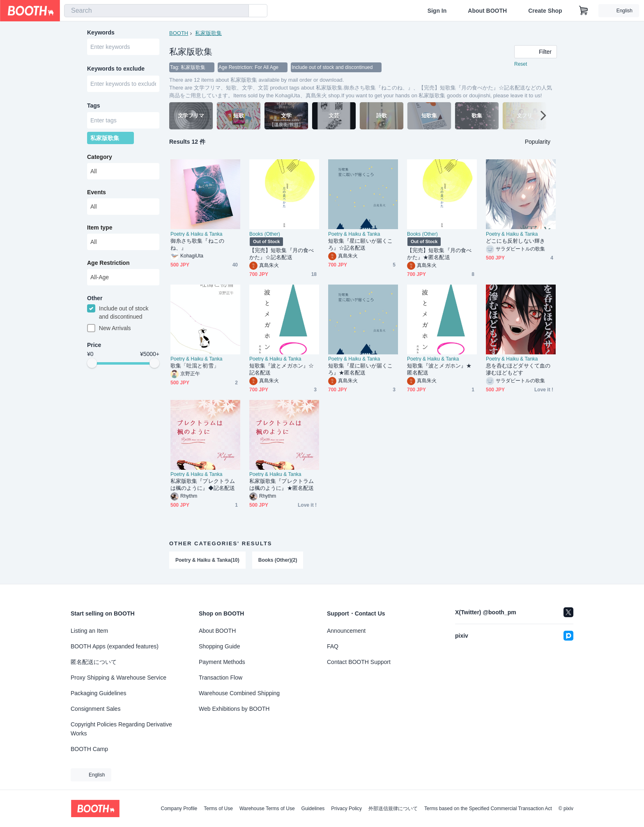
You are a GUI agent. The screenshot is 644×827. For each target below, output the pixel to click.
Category (100, 157)
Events (97, 193)
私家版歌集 (208, 33)
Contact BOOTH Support (359, 662)
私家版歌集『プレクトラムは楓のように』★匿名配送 (282, 485)
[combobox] (156, 11)
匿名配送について (94, 662)
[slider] (92, 364)
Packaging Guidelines (98, 693)
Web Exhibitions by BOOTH (234, 709)
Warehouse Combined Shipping (239, 693)
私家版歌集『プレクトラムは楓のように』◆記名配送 (203, 485)
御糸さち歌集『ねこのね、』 (197, 244)
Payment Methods (222, 662)
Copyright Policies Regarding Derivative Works (121, 729)
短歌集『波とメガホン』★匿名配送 (439, 369)
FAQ (333, 646)
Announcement (346, 631)
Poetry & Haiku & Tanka (197, 234)
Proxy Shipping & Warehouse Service (118, 678)
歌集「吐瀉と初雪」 (195, 366)
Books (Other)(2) (278, 560)
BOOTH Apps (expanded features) (115, 646)
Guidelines (313, 809)
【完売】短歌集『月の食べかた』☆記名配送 (282, 254)
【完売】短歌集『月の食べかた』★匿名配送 (439, 254)
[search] (241, 11)
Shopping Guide (219, 646)
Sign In (437, 11)
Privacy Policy (346, 809)
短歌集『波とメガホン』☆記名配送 (282, 369)
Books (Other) (265, 234)
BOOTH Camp (89, 749)
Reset (521, 64)
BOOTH (179, 33)
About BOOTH (487, 11)
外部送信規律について (393, 809)
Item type (100, 228)
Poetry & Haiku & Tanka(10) (207, 560)
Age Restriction (108, 263)
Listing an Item (89, 631)
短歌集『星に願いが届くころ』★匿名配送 (360, 369)
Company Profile (179, 809)
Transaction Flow (221, 678)
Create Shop (545, 11)
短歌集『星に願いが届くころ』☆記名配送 (360, 244)
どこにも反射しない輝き (515, 241)
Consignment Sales (95, 709)
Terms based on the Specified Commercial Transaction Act (488, 809)
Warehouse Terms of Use (267, 809)
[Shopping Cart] (584, 11)
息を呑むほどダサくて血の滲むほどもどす (518, 369)
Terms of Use (218, 809)
